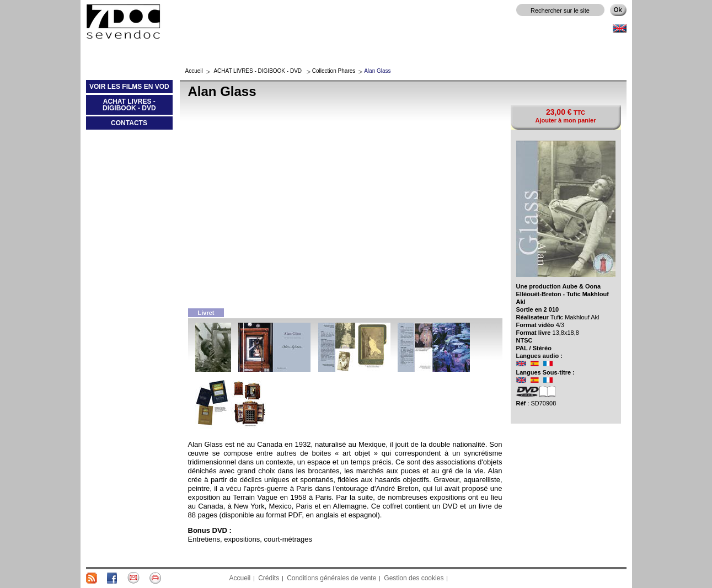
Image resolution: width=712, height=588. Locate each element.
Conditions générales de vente (331, 578)
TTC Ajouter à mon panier (565, 116)
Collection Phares (334, 71)
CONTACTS (129, 123)
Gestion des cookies (414, 578)
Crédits (269, 578)
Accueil (194, 71)
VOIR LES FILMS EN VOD (128, 89)
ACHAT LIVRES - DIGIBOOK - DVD (121, 107)
